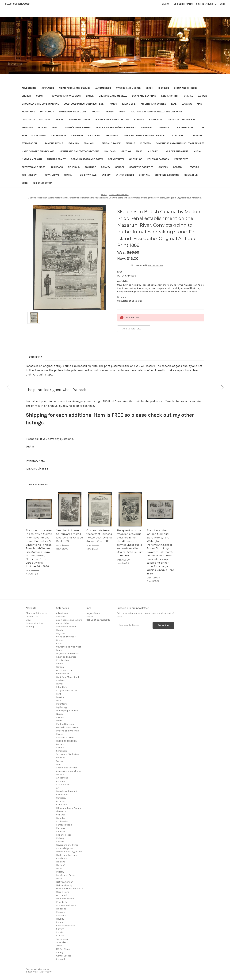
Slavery (163, 167)
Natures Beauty (56, 159)
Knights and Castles (153, 104)
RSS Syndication (43, 183)
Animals (165, 127)
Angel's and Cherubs (78, 127)
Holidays (110, 151)
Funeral (188, 96)
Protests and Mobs (34, 167)
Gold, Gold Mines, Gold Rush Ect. (84, 104)
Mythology (47, 112)
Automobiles (103, 88)
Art (203, 127)
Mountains (28, 112)
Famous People (54, 143)
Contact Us (191, 175)
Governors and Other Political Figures (180, 143)
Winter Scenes (125, 175)
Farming (73, 143)
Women (42, 127)
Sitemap (30, 627)
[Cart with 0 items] (222, 4)
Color (41, 96)
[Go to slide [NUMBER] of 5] (8, 387)
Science (139, 120)
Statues (194, 167)
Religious (74, 167)
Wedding (27, 127)
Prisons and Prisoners (36, 120)
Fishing (130, 143)
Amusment (147, 127)
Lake (174, 104)
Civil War (179, 135)
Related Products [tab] (38, 485)
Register (212, 4)
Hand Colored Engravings (38, 151)
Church (26, 96)
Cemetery (77, 135)
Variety (106, 175)
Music (199, 151)
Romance (90, 167)
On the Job (136, 159)
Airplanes (48, 88)
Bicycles (164, 88)
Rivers (59, 120)
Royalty (106, 167)
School (120, 167)
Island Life (129, 104)
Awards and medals (128, 88)
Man (199, 104)
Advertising (29, 88)
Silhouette (156, 120)
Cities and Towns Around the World (145, 135)
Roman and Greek (79, 120)
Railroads (57, 167)
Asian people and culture (75, 88)
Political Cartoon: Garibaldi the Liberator (156, 112)
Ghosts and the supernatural (40, 104)
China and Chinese (186, 88)
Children (94, 135)
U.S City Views (88, 175)
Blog (25, 183)
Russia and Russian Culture (112, 120)
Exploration (31, 143)
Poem (122, 112)
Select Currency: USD (18, 4)
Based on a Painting (34, 135)
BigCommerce (43, 969)
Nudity (96, 112)
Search (166, 4)
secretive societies (141, 167)
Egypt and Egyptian (144, 96)
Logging (187, 104)
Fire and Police (111, 143)
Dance (90, 96)
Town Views (52, 175)
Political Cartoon (158, 159)
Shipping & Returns (167, 175)
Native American (32, 159)
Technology (31, 175)
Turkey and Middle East (182, 120)
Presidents (181, 159)
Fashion (90, 143)
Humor (113, 104)
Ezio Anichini (169, 96)
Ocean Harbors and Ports (87, 159)
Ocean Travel (116, 159)
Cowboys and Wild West (66, 96)
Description (35, 357)
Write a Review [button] (155, 265)
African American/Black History (116, 127)
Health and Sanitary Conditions (79, 151)
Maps (139, 151)
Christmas (111, 135)
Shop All (144, 175)
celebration (59, 135)
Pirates (109, 112)
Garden (202, 96)
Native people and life (73, 112)
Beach (149, 88)
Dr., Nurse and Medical (113, 96)
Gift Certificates (183, 4)
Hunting (126, 151)
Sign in (200, 4)
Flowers (145, 143)
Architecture (187, 127)
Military (154, 151)
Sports (179, 167)
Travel (69, 175)
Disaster (198, 135)
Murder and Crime (177, 151)
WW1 (56, 127)
